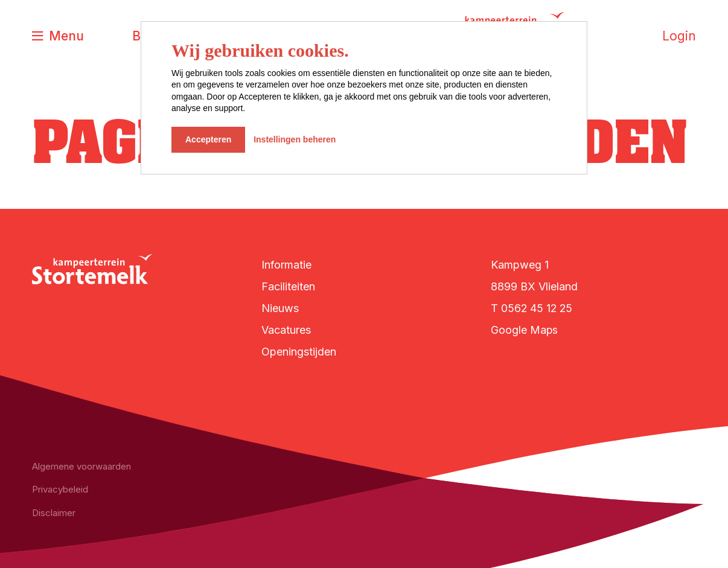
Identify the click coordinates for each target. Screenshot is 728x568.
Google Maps (525, 330)
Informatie (286, 265)
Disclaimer (54, 513)
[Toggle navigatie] (58, 37)
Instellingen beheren (295, 139)
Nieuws (280, 308)
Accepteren (208, 139)
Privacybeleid (60, 489)
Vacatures (286, 330)
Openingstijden (299, 352)
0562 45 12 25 (538, 308)
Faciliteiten (288, 286)
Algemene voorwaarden (81, 466)
